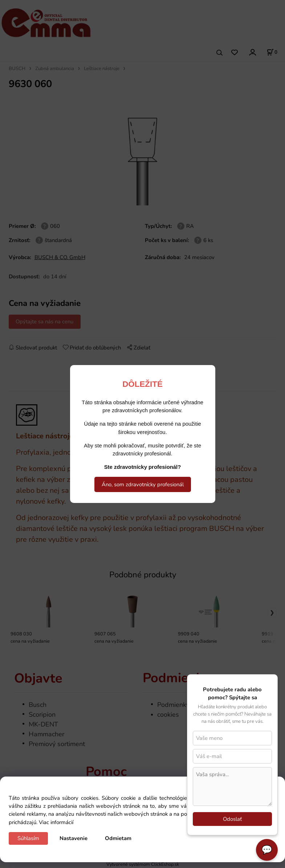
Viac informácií (56, 822)
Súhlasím (28, 838)
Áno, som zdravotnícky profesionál (143, 484)
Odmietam (118, 838)
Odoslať (232, 819)
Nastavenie (74, 838)
